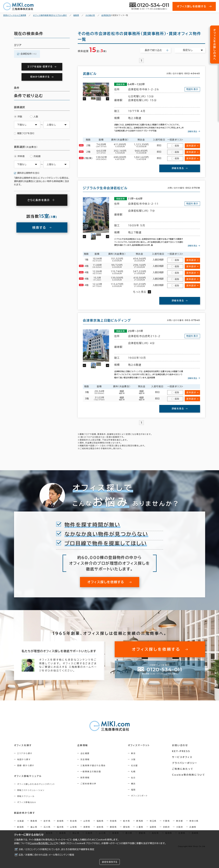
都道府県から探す (25, 813)
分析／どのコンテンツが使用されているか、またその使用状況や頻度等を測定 (56, 849)
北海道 (21, 821)
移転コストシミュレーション (31, 790)
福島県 (100, 821)
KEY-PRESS (181, 751)
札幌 (133, 771)
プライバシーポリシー (185, 763)
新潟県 (21, 827)
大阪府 (180, 827)
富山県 (34, 827)
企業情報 (83, 745)
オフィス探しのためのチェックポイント (36, 784)
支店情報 (85, 759)
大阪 (133, 759)
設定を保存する (110, 862)
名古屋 (135, 765)
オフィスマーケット (139, 745)
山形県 (87, 821)
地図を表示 (192, 89)
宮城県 (60, 821)
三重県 (140, 827)
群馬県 (140, 821)
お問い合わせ (180, 745)
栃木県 (127, 821)
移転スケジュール (26, 796)
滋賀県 (153, 827)
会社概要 (85, 753)
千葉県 (166, 821)
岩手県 (47, 821)
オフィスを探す (23, 745)
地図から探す (24, 759)
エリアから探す (25, 753)
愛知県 (127, 827)
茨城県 (113, 821)
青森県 (34, 821)
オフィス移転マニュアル (28, 776)
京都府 (166, 827)
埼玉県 (153, 821)
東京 (133, 753)
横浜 (133, 784)
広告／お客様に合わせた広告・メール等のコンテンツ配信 (46, 855)
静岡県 (113, 827)
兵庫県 (193, 827)
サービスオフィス (182, 757)
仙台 (133, 778)
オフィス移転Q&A (27, 802)
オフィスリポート (139, 796)
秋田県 (74, 821)
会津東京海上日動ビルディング (107, 320)
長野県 (87, 827)
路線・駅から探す (26, 765)
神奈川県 (194, 821)
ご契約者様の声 (88, 784)
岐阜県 (100, 827)
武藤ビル (90, 74)
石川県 (47, 827)
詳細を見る (193, 131)
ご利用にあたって (183, 769)
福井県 (60, 827)
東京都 (180, 821)
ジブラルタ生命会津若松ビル (105, 188)
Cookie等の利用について (43, 843)
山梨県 (74, 827)
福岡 (133, 790)
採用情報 (85, 778)
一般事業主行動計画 (91, 771)
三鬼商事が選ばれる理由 (93, 765)
